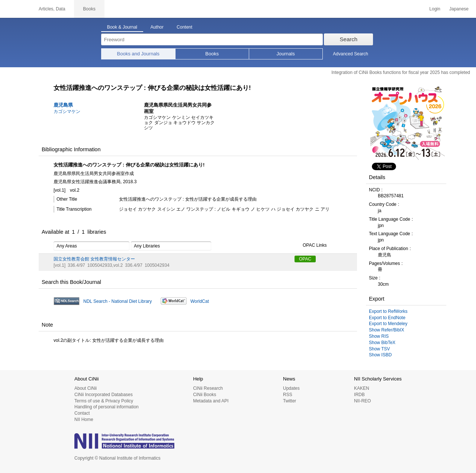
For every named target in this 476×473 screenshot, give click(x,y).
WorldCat (200, 301)
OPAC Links (311, 246)
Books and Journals (138, 54)
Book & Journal (122, 27)
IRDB (359, 395)
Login (435, 9)
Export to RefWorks (388, 311)
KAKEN (362, 388)
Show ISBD (380, 355)
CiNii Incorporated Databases (104, 395)
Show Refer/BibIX (387, 330)
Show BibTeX (382, 343)
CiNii (15, 9)
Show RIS (379, 336)
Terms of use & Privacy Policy (104, 401)
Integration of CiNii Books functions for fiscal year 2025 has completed (401, 72)
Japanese (459, 9)
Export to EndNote (387, 318)
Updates (291, 388)
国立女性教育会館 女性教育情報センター (94, 259)
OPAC (305, 259)
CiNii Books (205, 395)
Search (349, 39)
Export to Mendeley (388, 324)
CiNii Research (208, 388)
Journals (286, 54)
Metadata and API (211, 401)
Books (212, 54)
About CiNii (86, 388)
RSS (288, 395)
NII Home (84, 419)
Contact (82, 413)
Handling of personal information (107, 407)
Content (184, 27)
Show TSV (379, 349)
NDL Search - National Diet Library (118, 301)
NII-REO (362, 401)
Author (157, 27)
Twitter (290, 401)
